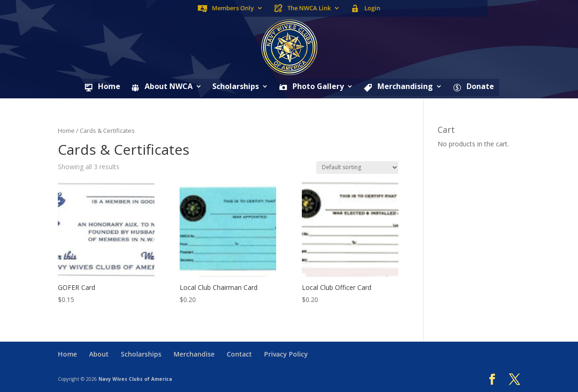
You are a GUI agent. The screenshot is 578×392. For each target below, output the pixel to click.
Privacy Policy (286, 354)
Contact (239, 354)
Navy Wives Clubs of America (135, 379)
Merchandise (194, 354)
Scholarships (236, 87)
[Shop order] (357, 168)
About (99, 354)
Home (66, 131)
